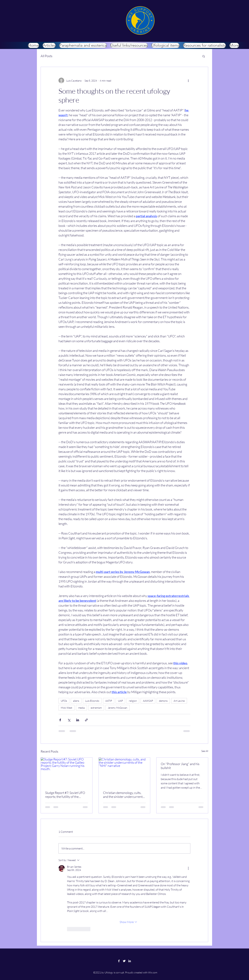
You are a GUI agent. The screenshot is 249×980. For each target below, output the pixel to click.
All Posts (47, 56)
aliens (76, 701)
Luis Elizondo (92, 701)
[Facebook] (119, 961)
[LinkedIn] (130, 961)
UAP (120, 701)
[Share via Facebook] (60, 720)
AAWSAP (148, 701)
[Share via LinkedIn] (78, 720)
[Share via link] (86, 720)
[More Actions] (188, 868)
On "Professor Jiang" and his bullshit (180, 766)
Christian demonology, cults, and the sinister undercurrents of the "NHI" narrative (124, 795)
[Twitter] (124, 961)
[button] (204, 56)
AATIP (109, 701)
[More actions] (188, 80)
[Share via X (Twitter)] (69, 720)
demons (163, 701)
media (81, 708)
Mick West (66, 708)
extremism (96, 708)
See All (205, 751)
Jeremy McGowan (118, 708)
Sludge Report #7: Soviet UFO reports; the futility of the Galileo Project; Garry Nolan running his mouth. (65, 795)
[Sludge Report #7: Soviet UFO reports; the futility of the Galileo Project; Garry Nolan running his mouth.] (67, 772)
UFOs (64, 701)
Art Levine (179, 701)
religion (133, 701)
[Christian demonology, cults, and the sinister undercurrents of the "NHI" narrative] (124, 772)
